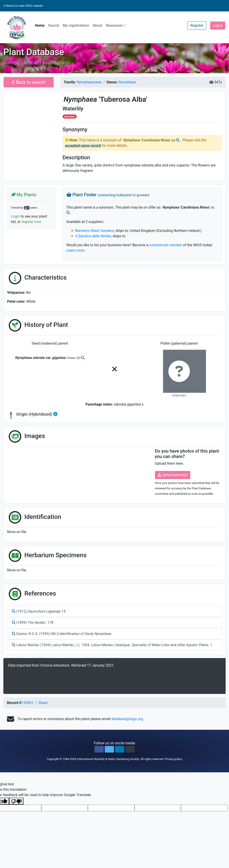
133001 (27, 703)
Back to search (29, 82)
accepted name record (83, 146)
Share (43, 703)
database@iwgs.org (127, 719)
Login (15, 216)
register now (31, 222)
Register (197, 25)
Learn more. (76, 250)
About (97, 25)
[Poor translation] (16, 801)
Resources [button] (114, 25)
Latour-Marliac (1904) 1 (112, 645)
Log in (218, 25)
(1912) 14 (39, 611)
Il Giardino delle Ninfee (93, 236)
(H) (173, 140)
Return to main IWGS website (23, 6)
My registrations (76, 25)
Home (40, 25)
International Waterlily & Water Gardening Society (108, 759)
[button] (99, 749)
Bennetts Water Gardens (95, 231)
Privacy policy (174, 759)
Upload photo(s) (173, 475)
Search (54, 25)
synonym (70, 117)
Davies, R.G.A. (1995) (62, 634)
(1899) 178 (33, 623)
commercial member (166, 245)
